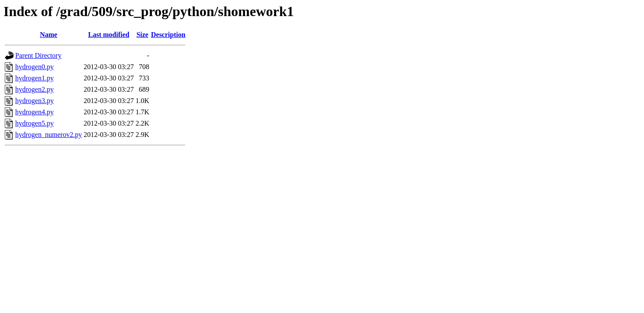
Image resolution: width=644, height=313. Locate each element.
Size (142, 35)
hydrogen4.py (34, 112)
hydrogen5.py (34, 123)
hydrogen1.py (34, 78)
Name (49, 35)
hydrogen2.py (34, 89)
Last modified (109, 35)
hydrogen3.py (34, 101)
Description (168, 35)
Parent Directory (38, 55)
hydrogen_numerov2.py (49, 135)
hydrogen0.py (34, 67)
